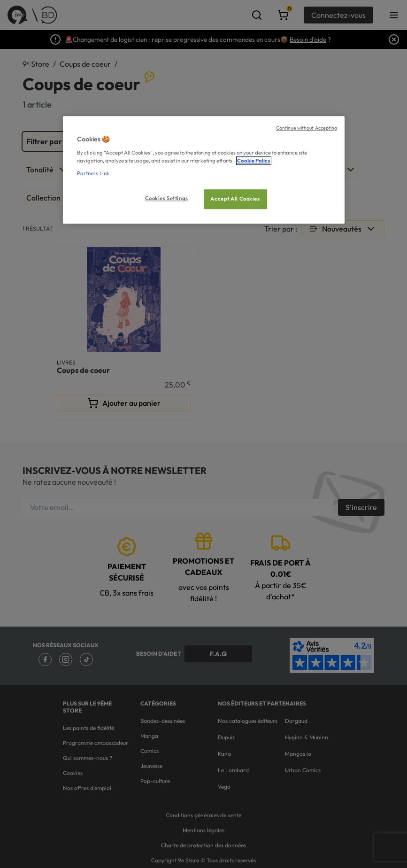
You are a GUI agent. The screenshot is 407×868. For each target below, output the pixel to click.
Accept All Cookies (235, 199)
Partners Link (93, 173)
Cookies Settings (167, 198)
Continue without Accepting (307, 128)
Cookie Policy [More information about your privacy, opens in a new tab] (254, 161)
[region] (204, 170)
